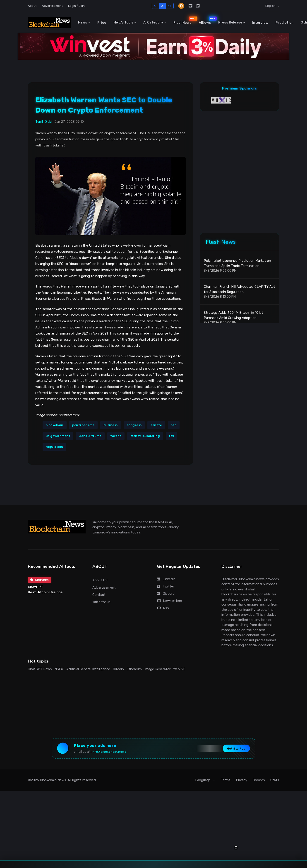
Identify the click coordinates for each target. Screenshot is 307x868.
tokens (116, 436)
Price (102, 23)
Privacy (242, 782)
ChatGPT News (40, 669)
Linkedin (166, 579)
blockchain (55, 425)
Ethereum (134, 669)
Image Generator (157, 669)
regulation (54, 447)
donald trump (90, 436)
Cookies (259, 782)
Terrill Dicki (43, 122)
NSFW (59, 669)
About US (100, 580)
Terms (226, 782)
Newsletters (169, 601)
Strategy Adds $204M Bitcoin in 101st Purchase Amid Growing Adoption (233, 318)
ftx (171, 436)
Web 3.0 (179, 669)
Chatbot (40, 580)
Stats (275, 782)
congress (134, 425)
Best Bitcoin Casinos (45, 593)
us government (58, 436)
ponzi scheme (83, 425)
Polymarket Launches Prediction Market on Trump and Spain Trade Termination (237, 266)
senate (156, 425)
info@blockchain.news (112, 753)
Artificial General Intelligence (88, 669)
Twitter (165, 586)
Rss (163, 608)
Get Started (233, 749)
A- (155, 6)
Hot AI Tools (123, 22)
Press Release (230, 22)
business (111, 425)
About (32, 6)
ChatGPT (35, 588)
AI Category (153, 22)
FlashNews (184, 20)
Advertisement (52, 6)
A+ (169, 6)
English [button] (271, 6)
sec (174, 425)
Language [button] (203, 782)
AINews (207, 20)
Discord (166, 594)
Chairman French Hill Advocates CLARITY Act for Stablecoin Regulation (239, 292)
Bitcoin (118, 669)
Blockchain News (53, 782)
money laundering (145, 436)
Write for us (101, 602)
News (83, 22)
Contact (99, 595)
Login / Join (76, 6)
